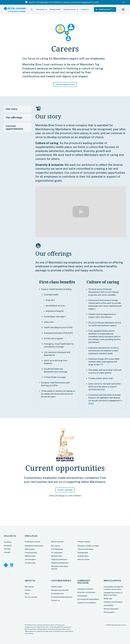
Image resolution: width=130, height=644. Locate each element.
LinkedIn (7, 552)
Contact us (85, 9)
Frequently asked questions (62, 597)
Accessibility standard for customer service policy (114, 588)
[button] (32, 9)
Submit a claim (57, 587)
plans (32, 542)
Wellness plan (30, 556)
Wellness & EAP (55, 9)
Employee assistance (59, 559)
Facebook (8, 542)
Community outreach (85, 589)
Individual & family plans (34, 546)
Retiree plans (30, 549)
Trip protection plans (85, 549)
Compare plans (83, 556)
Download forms (57, 594)
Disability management (60, 563)
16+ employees (57, 553)
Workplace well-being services (59, 568)
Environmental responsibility (88, 599)
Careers (28, 590)
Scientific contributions (86, 592)
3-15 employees (57, 549)
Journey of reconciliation (87, 603)
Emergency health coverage (88, 546)
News (27, 594)
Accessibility (109, 605)
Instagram (8, 546)
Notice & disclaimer (111, 609)
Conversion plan (31, 553)
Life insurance (30, 559)
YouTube (7, 549)
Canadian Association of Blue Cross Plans (113, 594)
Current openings (65, 490)
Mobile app (108, 599)
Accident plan (30, 563)
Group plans (57, 542)
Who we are (29, 587)
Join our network (31, 597)
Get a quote (56, 546)
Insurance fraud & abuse (113, 602)
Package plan (83, 553)
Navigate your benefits (60, 590)
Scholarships (82, 596)
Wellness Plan (57, 556)
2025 (91, 403)
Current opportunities (65, 84)
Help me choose (83, 559)
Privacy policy (109, 612)
